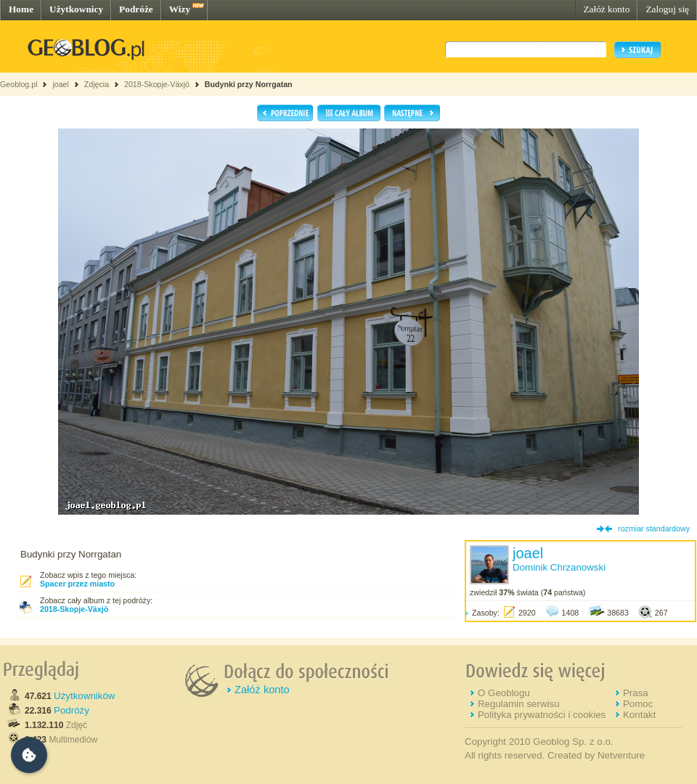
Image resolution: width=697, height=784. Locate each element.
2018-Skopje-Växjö (157, 84)
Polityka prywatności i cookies (542, 715)
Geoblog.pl (19, 84)
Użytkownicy (76, 9)
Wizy (180, 9)
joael (61, 84)
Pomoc (638, 704)
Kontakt (639, 715)
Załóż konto (606, 9)
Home (21, 9)
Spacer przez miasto (77, 584)
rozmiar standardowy (654, 528)
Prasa (636, 693)
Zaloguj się (667, 9)
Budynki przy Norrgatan (249, 84)
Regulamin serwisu (519, 704)
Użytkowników (84, 696)
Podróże (136, 9)
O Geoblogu (504, 693)
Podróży (72, 710)
